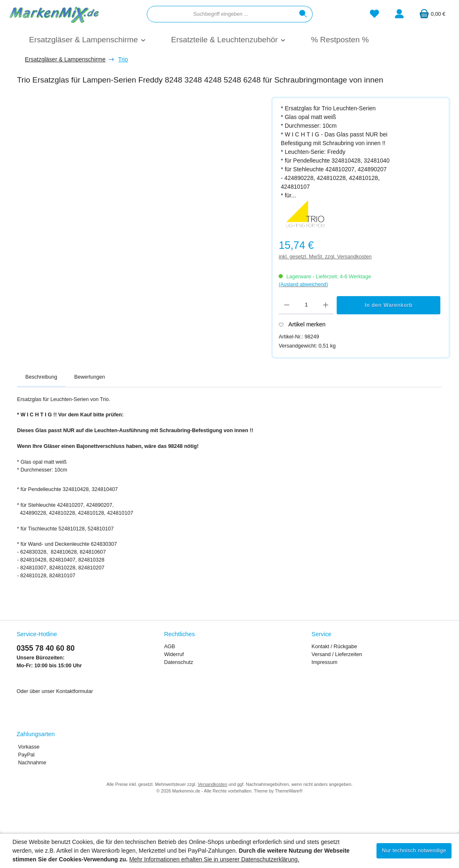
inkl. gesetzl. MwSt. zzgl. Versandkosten (325, 257)
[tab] (41, 377)
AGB (170, 647)
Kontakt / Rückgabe (334, 647)
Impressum (324, 662)
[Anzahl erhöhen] (326, 305)
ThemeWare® (289, 791)
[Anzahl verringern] (287, 305)
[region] (140, 195)
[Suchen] (303, 14)
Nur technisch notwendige (414, 851)
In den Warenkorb (389, 305)
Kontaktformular (74, 691)
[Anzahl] (306, 305)
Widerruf (174, 654)
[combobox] (221, 14)
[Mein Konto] (399, 14)
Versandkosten (212, 784)
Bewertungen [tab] (90, 377)
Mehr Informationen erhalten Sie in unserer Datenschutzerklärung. (214, 859)
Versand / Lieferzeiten (337, 654)
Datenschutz (179, 662)
